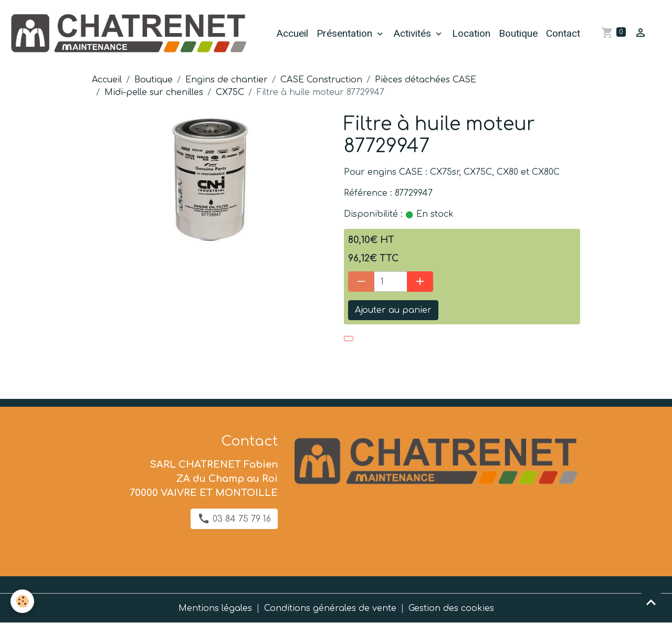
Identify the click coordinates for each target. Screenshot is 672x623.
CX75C (230, 92)
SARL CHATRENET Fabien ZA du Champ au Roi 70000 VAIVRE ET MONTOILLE (204, 479)
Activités (413, 33)
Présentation (346, 33)
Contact (563, 33)
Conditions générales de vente (330, 608)
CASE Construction (321, 80)
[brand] (130, 34)
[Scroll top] (651, 602)
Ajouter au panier (393, 310)
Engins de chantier (227, 80)
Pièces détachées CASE (426, 80)
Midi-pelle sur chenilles (154, 92)
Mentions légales (215, 608)
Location (471, 33)
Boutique (518, 33)
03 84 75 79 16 (234, 519)
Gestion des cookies (451, 608)
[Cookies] (22, 601)
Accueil (292, 33)
